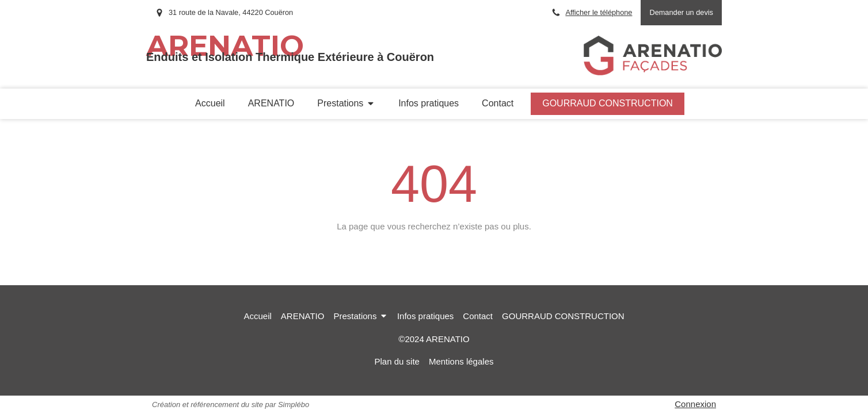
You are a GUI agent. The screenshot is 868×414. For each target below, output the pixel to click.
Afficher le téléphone (599, 12)
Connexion (695, 404)
